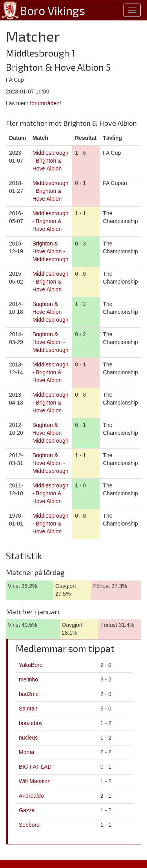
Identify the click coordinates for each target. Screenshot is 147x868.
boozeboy (31, 723)
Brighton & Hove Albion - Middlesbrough (51, 251)
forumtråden (44, 103)
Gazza (27, 810)
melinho (28, 679)
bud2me (29, 694)
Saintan (28, 709)
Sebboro (29, 825)
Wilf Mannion (35, 781)
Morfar (27, 752)
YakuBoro (31, 665)
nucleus (28, 738)
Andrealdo (31, 796)
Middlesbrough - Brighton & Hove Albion (51, 161)
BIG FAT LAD (35, 767)
